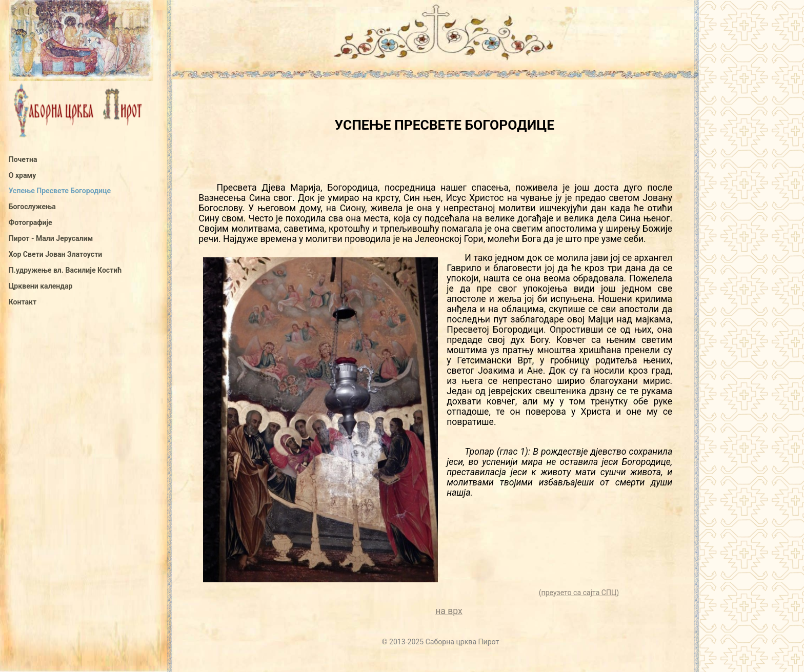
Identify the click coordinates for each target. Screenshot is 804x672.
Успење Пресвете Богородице (60, 191)
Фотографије (31, 222)
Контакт (23, 302)
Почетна (23, 159)
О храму (23, 175)
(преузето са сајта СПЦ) (579, 593)
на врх (449, 611)
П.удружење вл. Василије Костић (65, 270)
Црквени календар (41, 286)
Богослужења (32, 207)
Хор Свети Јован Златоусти (56, 254)
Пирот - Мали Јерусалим (51, 238)
